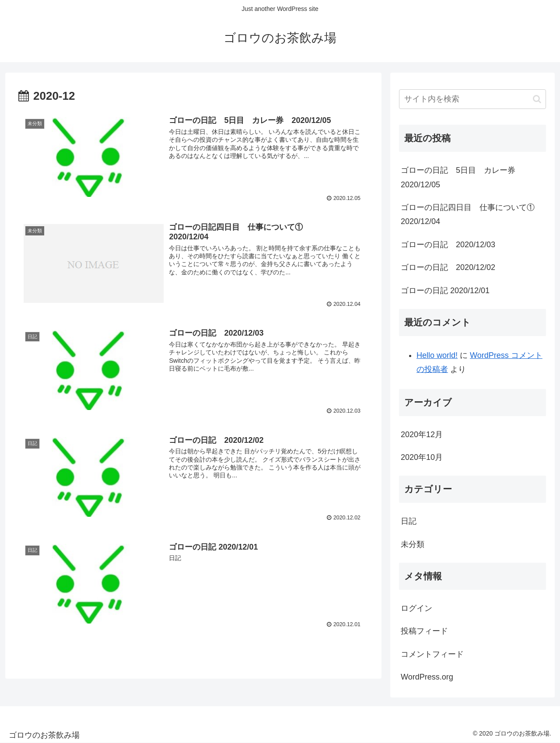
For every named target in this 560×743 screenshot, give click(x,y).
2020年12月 (422, 435)
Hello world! (437, 355)
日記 (409, 521)
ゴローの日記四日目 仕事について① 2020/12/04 (473, 214)
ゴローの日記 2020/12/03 (448, 245)
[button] (537, 99)
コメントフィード (432, 654)
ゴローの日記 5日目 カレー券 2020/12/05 (462, 177)
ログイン (416, 608)
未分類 (413, 544)
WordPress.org (427, 677)
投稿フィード (424, 631)
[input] (472, 99)
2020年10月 (422, 457)
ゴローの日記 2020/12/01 (445, 291)
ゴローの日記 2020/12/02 (448, 267)
